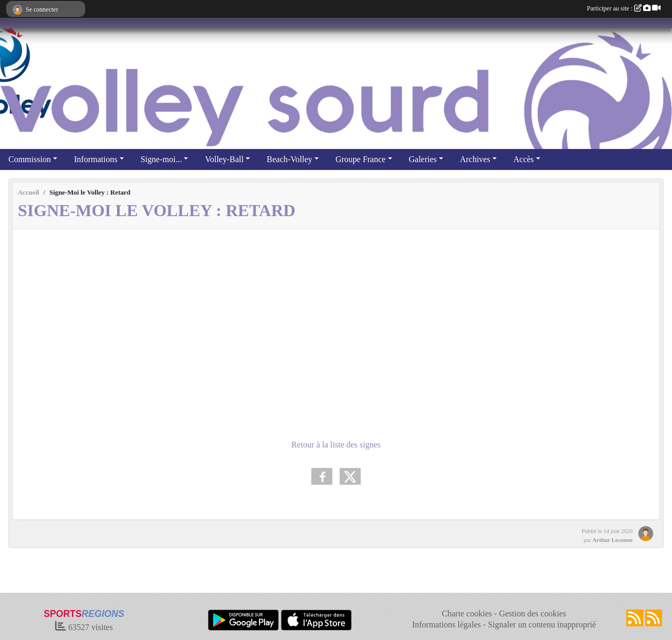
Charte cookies (467, 614)
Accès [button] (524, 159)
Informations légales (447, 625)
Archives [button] (475, 159)
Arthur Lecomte (613, 540)
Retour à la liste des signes (336, 445)
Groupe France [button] (361, 159)
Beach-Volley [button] (290, 159)
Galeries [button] (423, 159)
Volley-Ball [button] (224, 159)
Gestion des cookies (532, 614)
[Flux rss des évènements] (654, 618)
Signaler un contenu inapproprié (542, 625)
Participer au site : (624, 8)
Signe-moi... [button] (161, 159)
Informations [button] (96, 159)
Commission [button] (30, 159)
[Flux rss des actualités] (635, 618)
